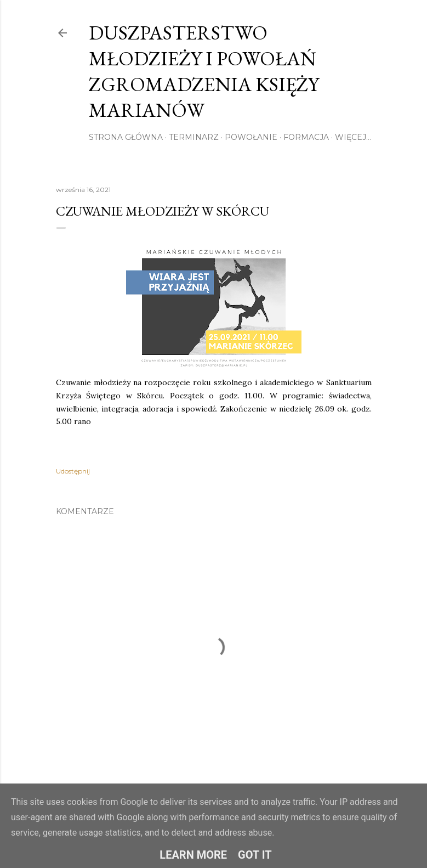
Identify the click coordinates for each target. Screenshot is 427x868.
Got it (255, 855)
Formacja (306, 137)
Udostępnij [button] (73, 471)
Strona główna (126, 137)
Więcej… (353, 137)
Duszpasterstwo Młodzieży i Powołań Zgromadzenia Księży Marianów (204, 71)
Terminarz (194, 137)
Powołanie (251, 137)
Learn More (193, 855)
